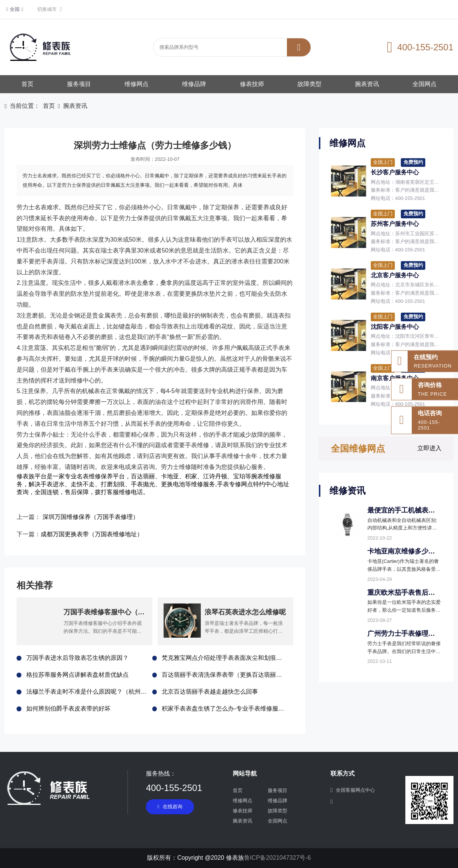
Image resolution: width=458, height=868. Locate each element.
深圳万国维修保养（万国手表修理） (91, 517)
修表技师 (252, 84)
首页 (27, 84)
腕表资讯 (367, 84)
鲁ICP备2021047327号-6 (278, 858)
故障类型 (309, 84)
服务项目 (79, 84)
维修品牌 (194, 84)
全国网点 (425, 84)
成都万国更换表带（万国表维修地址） (92, 534)
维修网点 (136, 84)
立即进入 (429, 448)
